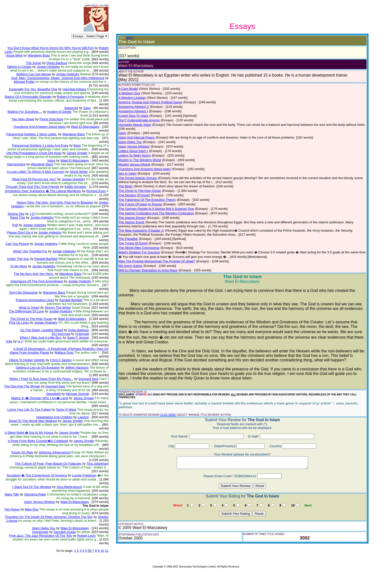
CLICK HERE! (168, 415)
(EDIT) (130, 38)
